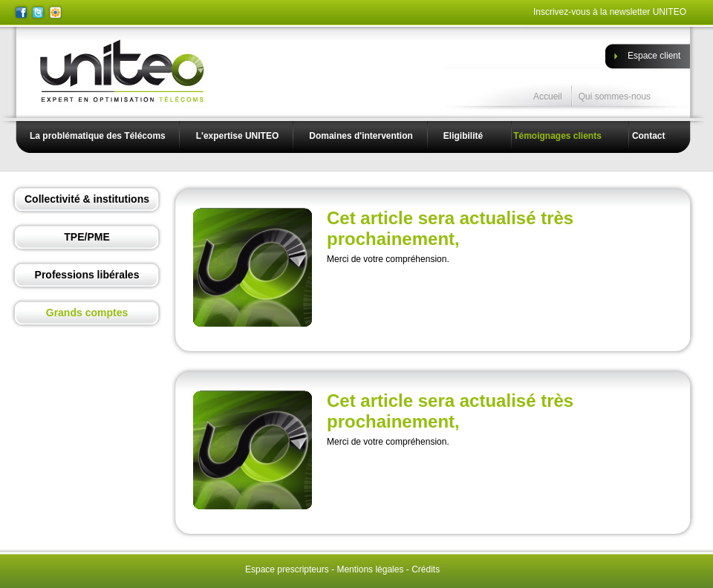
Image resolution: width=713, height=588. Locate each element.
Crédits (426, 569)
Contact (649, 136)
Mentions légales (370, 569)
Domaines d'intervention (361, 136)
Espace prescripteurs (287, 569)
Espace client (654, 56)
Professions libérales (87, 275)
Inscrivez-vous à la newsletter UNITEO (610, 12)
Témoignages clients (557, 136)
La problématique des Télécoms (98, 136)
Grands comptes (87, 313)
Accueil (548, 97)
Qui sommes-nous (615, 97)
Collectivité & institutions (87, 199)
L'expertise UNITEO (238, 136)
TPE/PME (87, 237)
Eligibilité (463, 136)
